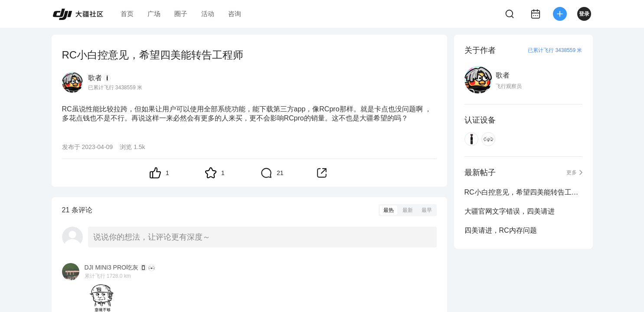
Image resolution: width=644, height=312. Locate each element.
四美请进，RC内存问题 (501, 230)
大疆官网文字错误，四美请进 (510, 211)
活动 (208, 14)
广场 (154, 14)
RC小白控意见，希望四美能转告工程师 (523, 192)
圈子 (181, 14)
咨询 (235, 14)
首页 (127, 14)
